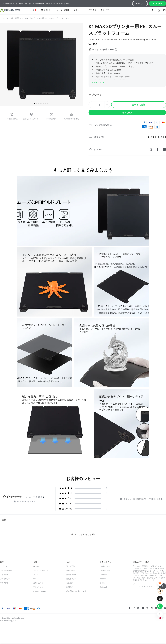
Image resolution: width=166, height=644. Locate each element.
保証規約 (70, 583)
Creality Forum (105, 566)
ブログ (36, 575)
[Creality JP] (10, 10)
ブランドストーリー (41, 570)
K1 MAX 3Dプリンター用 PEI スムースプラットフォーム (47, 18)
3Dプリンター (47, 10)
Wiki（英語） (71, 570)
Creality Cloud (105, 570)
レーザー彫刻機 (63, 10)
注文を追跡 (71, 566)
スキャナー (78, 10)
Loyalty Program (39, 591)
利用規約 (70, 587)
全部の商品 (15, 18)
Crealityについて (39, 566)
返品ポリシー (71, 579)
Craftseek (103, 587)
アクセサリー (106, 10)
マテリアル (92, 10)
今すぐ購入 (127, 112)
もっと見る (98, 82)
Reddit (102, 583)
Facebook (103, 575)
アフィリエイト (39, 587)
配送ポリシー (71, 575)
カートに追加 (139, 105)
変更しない (140, 4)
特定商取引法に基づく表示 (76, 591)
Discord (103, 579)
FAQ (35, 579)
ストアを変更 (157, 4)
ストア (4, 18)
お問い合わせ (38, 583)
